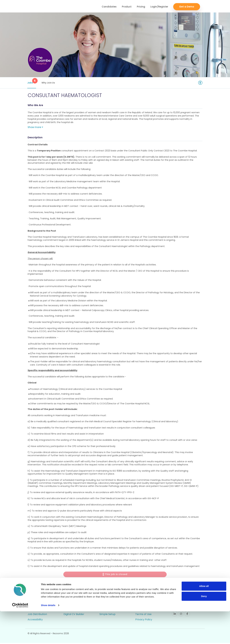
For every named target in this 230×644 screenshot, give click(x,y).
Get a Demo (187, 6)
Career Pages (36, 599)
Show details (48, 638)
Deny (204, 629)
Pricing (141, 6)
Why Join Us (49, 83)
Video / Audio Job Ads (41, 610)
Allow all (204, 619)
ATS (102, 599)
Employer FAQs (145, 605)
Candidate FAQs (145, 610)
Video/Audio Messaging (78, 605)
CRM (66, 599)
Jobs (32, 81)
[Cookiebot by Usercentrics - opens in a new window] (20, 638)
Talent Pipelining (74, 610)
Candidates (109, 6)
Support (140, 599)
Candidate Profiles (111, 610)
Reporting (105, 605)
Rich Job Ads (35, 605)
